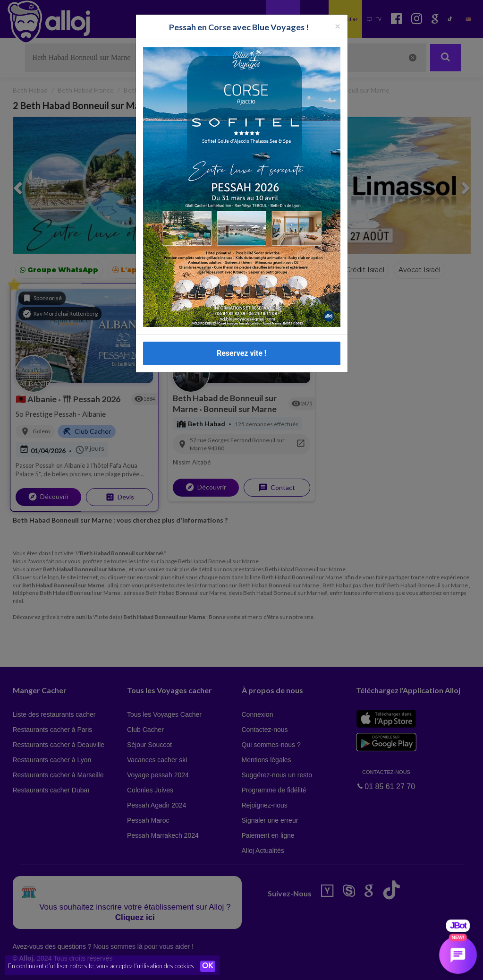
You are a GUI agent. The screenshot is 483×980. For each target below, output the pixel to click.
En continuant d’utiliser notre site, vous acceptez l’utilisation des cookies (101, 966)
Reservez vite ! (241, 353)
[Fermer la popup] (338, 26)
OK (208, 966)
